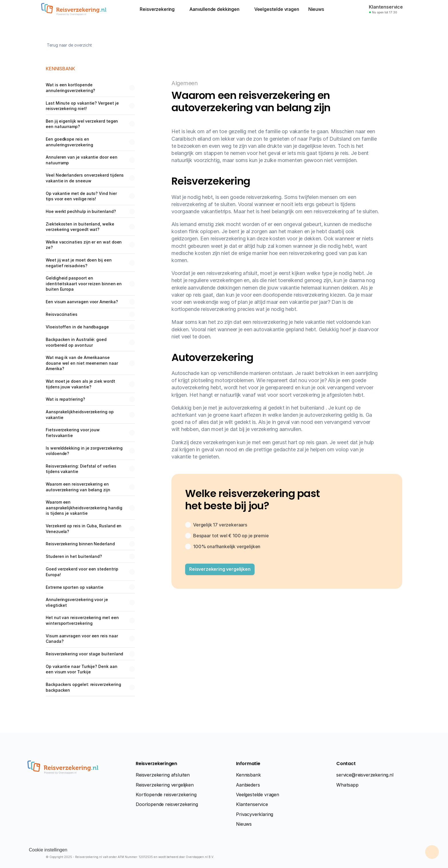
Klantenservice (252, 804)
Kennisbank (248, 775)
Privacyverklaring (255, 814)
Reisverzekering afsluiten (163, 775)
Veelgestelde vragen (258, 795)
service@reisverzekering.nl (365, 775)
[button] (220, 569)
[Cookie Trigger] (48, 850)
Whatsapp (347, 785)
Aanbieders (248, 785)
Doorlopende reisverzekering (167, 804)
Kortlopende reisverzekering (166, 795)
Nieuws (244, 824)
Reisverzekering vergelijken (165, 785)
